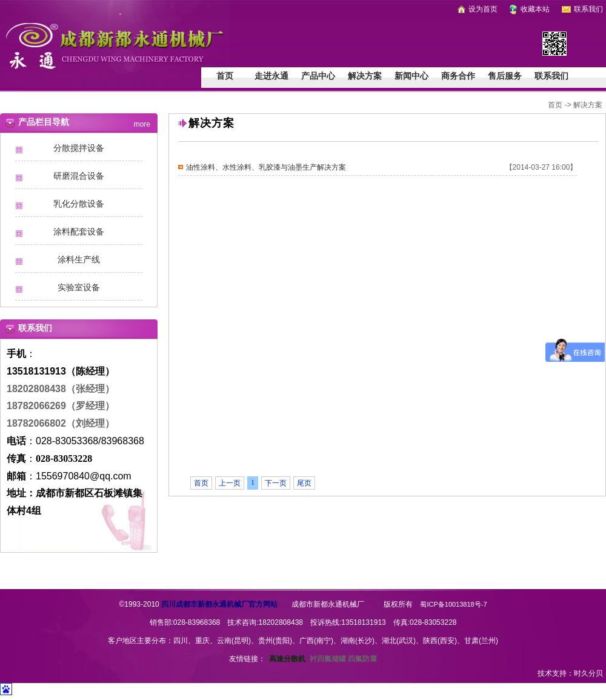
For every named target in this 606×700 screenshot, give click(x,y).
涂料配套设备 (79, 232)
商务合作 (458, 76)
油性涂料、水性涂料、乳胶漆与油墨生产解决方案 (266, 167)
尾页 (304, 483)
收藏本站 (530, 9)
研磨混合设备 (79, 176)
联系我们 (582, 9)
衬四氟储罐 (328, 659)
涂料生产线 (79, 260)
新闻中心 (411, 76)
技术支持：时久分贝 (570, 673)
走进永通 (271, 76)
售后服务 (505, 76)
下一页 (276, 483)
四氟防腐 (362, 659)
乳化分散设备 (79, 204)
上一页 (230, 483)
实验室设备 (79, 288)
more (142, 122)
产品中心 (318, 76)
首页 (225, 76)
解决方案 (365, 76)
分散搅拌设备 (79, 148)
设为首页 (478, 9)
